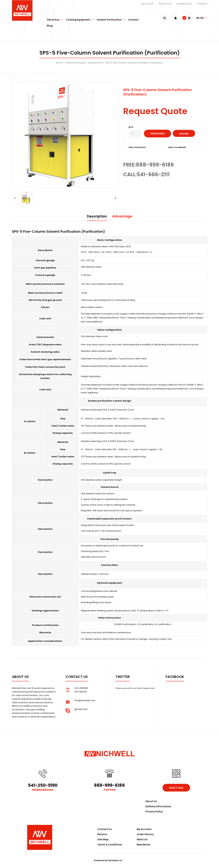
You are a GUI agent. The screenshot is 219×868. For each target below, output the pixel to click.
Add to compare (177, 147)
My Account (147, 4)
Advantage (122, 216)
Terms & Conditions (110, 845)
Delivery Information (158, 806)
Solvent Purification (75, 63)
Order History (145, 834)
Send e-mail (176, 788)
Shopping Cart (184, 4)
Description (97, 216)
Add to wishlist (137, 147)
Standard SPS (96, 63)
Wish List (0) (165, 4)
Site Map (103, 839)
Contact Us (105, 829)
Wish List (142, 839)
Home (59, 63)
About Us (151, 801)
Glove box (36, 597)
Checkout (202, 4)
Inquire (184, 134)
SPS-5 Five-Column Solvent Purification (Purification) (135, 63)
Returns (102, 834)
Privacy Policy (154, 812)
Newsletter (144, 845)
